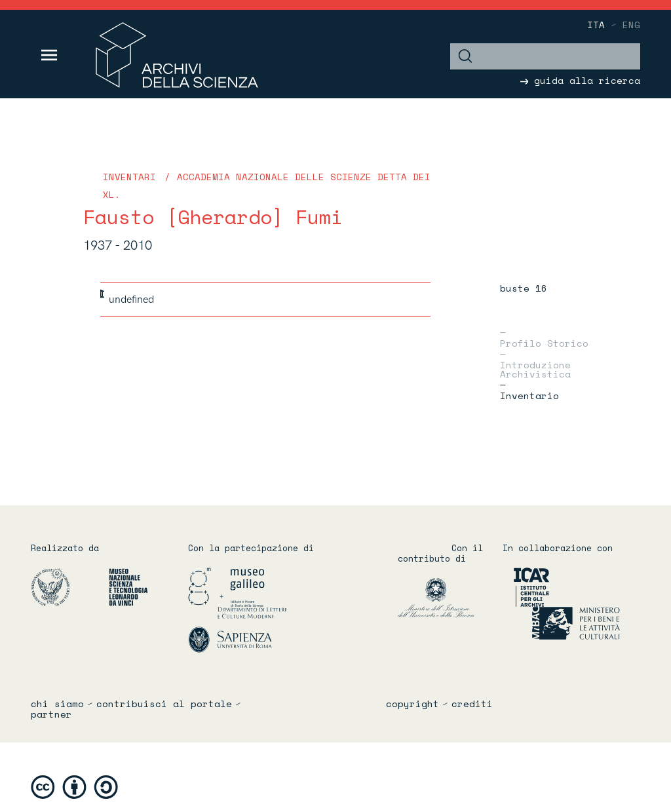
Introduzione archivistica (535, 368)
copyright (412, 704)
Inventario (529, 395)
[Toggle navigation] (49, 55)
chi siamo (57, 704)
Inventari (129, 177)
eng (631, 25)
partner (51, 714)
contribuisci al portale (164, 704)
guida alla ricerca (580, 80)
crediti (472, 704)
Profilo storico (544, 342)
